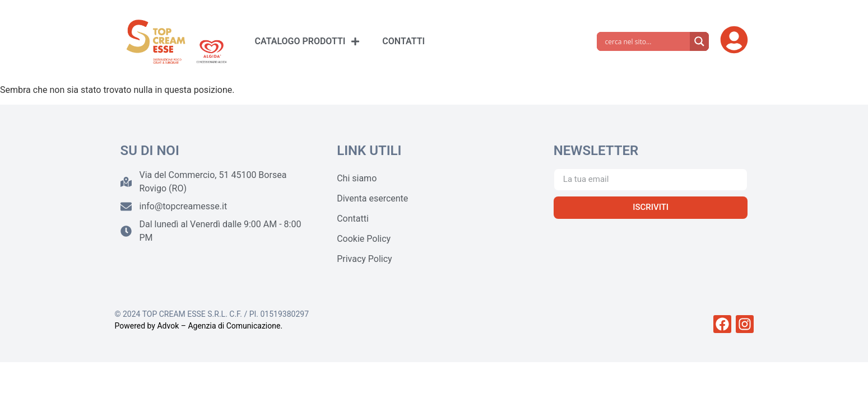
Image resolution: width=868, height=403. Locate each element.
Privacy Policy (365, 259)
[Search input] (646, 41)
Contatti (353, 219)
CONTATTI (403, 41)
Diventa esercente (372, 198)
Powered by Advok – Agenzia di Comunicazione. (199, 326)
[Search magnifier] (699, 41)
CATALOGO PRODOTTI (308, 41)
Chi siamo (357, 178)
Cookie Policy (364, 239)
